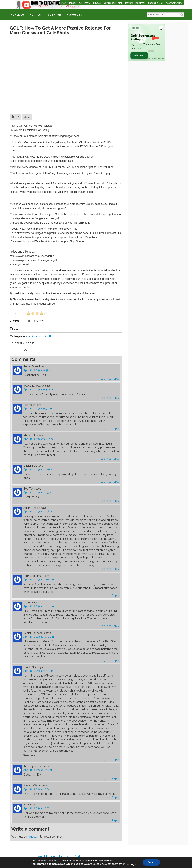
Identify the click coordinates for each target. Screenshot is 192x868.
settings (130, 864)
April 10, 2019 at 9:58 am (38, 439)
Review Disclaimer (135, 3)
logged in (33, 837)
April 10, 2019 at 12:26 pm (39, 808)
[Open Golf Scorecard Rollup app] (147, 43)
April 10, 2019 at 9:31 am (38, 370)
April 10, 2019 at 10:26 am (39, 469)
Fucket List (74, 15)
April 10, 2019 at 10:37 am (39, 492)
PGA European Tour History (76, 3)
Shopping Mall (156, 3)
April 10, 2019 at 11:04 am (39, 580)
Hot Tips (35, 15)
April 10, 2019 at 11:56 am (39, 770)
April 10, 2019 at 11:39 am (39, 671)
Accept (151, 862)
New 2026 (17, 15)
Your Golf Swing (174, 3)
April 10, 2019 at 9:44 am (38, 389)
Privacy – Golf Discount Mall (108, 3)
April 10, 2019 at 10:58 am (39, 512)
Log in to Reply (110, 379)
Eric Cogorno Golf (39, 336)
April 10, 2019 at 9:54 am (38, 409)
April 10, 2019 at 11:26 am (39, 606)
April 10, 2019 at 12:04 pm (39, 789)
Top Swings (54, 15)
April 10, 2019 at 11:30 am (39, 637)
